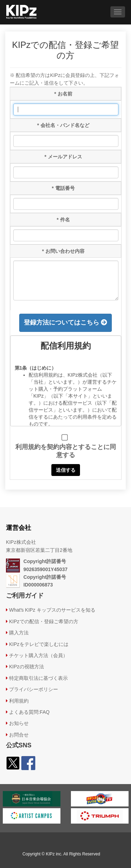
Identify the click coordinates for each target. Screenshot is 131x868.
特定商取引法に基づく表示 (38, 678)
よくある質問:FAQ (29, 712)
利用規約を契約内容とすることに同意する (66, 451)
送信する (66, 470)
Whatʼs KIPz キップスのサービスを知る (52, 610)
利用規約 (19, 701)
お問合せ (19, 735)
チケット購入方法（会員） (38, 655)
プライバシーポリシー (34, 689)
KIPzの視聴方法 (27, 667)
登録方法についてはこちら (65, 322)
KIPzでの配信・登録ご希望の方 (44, 621)
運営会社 (19, 528)
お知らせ (19, 723)
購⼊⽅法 (19, 633)
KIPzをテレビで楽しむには (39, 644)
